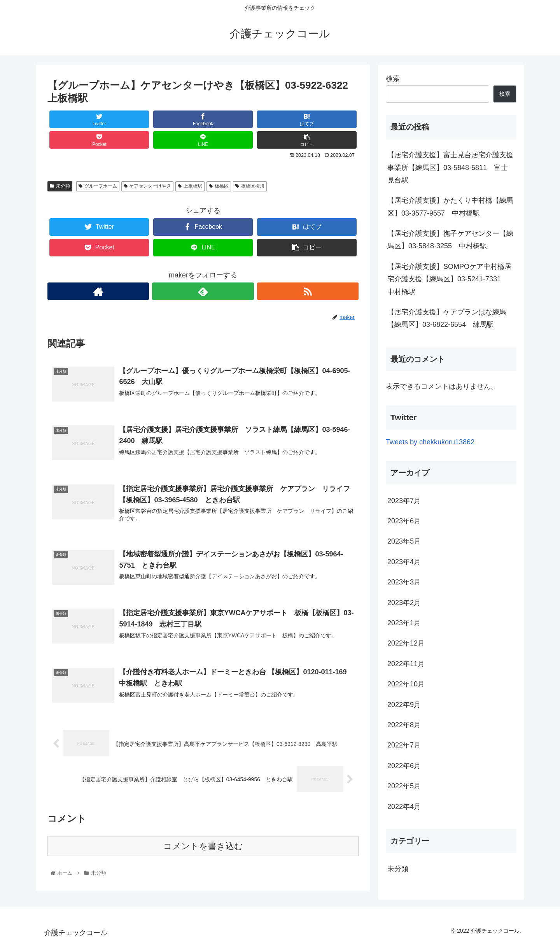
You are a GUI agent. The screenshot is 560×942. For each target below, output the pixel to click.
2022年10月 (406, 684)
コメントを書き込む (203, 846)
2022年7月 (404, 745)
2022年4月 (404, 807)
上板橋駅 (190, 186)
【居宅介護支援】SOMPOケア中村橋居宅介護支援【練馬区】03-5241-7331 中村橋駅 (449, 279)
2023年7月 (404, 501)
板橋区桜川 (250, 186)
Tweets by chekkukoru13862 (430, 442)
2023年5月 (404, 541)
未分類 (60, 186)
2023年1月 (404, 623)
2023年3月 (404, 582)
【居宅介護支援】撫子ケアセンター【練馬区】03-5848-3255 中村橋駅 (450, 240)
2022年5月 (404, 786)
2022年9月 (404, 705)
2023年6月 (404, 521)
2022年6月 (404, 766)
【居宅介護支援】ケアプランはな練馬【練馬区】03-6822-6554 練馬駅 (447, 318)
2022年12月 (406, 643)
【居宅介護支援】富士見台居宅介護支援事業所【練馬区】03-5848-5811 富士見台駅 (450, 168)
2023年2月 (404, 603)
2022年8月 (404, 725)
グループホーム (98, 186)
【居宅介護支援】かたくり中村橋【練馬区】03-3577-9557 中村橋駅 (450, 207)
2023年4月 (404, 562)
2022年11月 (406, 664)
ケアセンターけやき (148, 186)
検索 (393, 79)
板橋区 (219, 186)
